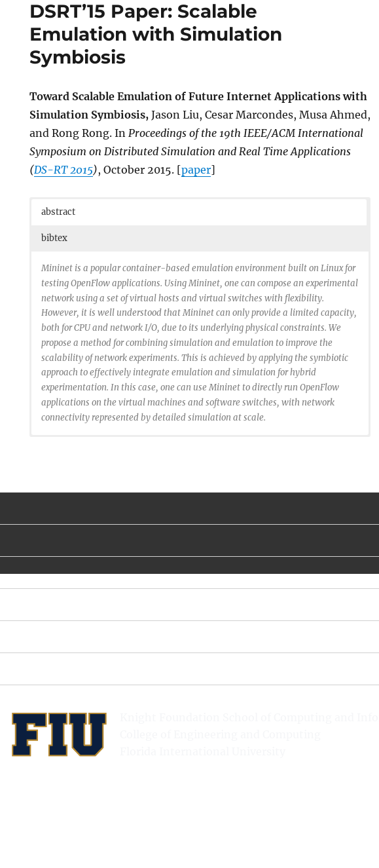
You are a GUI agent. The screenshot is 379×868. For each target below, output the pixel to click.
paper (196, 170)
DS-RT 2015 (63, 170)
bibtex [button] (54, 238)
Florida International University (203, 751)
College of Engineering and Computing (220, 734)
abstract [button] (58, 212)
